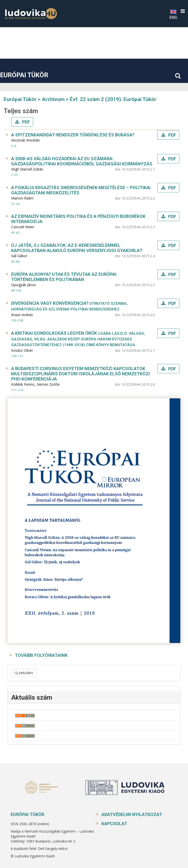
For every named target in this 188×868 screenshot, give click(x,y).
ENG (173, 14)
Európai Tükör (24, 75)
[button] (183, 11)
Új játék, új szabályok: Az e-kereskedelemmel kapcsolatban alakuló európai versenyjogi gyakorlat (77, 248)
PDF (25, 122)
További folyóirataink (41, 655)
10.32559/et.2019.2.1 (138, 169)
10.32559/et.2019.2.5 (138, 285)
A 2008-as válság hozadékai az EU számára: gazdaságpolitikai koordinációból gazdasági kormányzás (82, 161)
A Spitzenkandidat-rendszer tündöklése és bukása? (73, 135)
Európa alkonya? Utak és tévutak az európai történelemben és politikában (64, 277)
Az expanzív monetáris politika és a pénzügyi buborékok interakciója (78, 219)
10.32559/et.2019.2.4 (138, 256)
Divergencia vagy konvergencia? (69, 306)
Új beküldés (24, 673)
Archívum (53, 99)
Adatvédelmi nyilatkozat (132, 814)
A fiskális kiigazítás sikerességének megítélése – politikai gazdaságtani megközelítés (81, 190)
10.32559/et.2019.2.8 (138, 384)
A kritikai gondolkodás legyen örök (78, 339)
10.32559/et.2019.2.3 (138, 227)
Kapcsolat (114, 824)
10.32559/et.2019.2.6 (138, 315)
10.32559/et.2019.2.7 (138, 350)
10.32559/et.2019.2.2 (138, 198)
